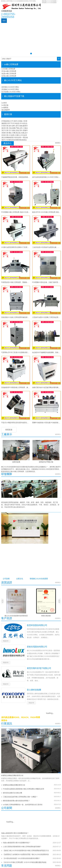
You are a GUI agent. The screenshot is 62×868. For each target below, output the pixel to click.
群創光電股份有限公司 (37, 647)
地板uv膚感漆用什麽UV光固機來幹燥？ (17, 843)
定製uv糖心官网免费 (9, 76)
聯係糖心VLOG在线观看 (49, 3)
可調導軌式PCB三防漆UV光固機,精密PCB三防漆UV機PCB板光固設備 (16, 352)
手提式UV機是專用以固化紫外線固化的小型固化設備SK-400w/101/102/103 (16, 423)
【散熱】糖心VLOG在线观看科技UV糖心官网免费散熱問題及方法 (26, 851)
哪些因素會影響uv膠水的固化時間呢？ (16, 801)
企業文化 (23, 579)
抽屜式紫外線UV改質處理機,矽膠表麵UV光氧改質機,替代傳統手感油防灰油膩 (46, 387)
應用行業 (41, 21)
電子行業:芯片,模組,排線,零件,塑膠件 (15, 130)
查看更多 (9, 430)
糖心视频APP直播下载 (10, 25)
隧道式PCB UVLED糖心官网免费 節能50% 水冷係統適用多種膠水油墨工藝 (46, 212)
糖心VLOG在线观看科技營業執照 (16, 616)
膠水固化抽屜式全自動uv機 (13, 793)
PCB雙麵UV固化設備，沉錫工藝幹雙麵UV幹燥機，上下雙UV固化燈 (46, 282)
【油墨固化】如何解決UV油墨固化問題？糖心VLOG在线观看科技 (26, 855)
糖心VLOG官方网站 (29, 21)
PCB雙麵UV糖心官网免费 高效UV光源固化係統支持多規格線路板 (16, 212)
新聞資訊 (24, 25)
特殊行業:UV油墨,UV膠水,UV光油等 (14, 135)
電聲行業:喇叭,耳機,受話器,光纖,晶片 (15, 133)
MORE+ (58, 143)
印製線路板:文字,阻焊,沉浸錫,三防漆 (14, 121)
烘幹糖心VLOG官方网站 (10, 87)
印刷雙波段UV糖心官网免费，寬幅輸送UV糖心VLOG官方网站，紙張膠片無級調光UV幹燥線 (16, 282)
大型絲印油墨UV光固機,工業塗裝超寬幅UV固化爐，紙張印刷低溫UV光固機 (46, 317)
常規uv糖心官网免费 (9, 71)
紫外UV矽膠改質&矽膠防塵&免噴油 (14, 140)
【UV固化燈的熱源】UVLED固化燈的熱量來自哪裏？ (22, 859)
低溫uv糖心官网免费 (9, 74)
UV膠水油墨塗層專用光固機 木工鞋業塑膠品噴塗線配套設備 (16, 247)
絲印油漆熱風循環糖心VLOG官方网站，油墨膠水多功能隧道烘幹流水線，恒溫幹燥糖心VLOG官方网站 (46, 177)
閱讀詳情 (6, 641)
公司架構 (7, 579)
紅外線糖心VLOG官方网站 (11, 92)
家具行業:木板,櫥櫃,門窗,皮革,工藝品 (15, 128)
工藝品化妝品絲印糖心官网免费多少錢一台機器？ (20, 797)
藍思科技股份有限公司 (37, 625)
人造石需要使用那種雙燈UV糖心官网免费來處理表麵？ (22, 847)
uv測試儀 (5, 105)
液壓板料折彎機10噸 (46, 462)
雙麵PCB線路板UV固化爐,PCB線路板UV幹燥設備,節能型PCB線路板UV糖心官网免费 (46, 423)
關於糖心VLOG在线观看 (49, 1)
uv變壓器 (5, 108)
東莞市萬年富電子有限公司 (39, 668)
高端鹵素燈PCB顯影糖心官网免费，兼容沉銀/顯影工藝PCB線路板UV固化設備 (16, 387)
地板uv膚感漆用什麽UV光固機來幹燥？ (15, 833)
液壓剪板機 (16, 462)
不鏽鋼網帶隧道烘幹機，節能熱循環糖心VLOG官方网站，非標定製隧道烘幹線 (16, 177)
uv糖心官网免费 (14, 21)
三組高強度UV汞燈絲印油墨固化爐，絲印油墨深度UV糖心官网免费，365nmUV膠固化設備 (46, 247)
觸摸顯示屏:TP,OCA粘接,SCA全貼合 (14, 123)
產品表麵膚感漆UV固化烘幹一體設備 (15, 137)
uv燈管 (4, 103)
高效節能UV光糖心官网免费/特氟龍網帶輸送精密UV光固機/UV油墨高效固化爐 (16, 317)
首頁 (4, 21)
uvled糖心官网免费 (8, 69)
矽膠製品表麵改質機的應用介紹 (12, 776)
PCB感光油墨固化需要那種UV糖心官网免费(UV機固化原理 (24, 789)
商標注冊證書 (46, 616)
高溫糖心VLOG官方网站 (10, 89)
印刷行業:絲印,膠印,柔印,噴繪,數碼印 (15, 126)
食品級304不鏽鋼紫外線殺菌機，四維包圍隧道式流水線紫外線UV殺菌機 (46, 352)
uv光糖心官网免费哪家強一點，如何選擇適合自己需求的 (23, 805)
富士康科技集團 (34, 690)
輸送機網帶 (6, 110)
